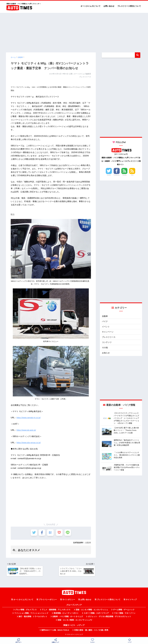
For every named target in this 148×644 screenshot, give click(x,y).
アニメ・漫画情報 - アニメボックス (56, 610)
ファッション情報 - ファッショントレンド (31, 614)
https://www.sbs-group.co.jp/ (29, 443)
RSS (132, 175)
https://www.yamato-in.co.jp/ (29, 418)
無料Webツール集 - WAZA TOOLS (55, 631)
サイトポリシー (69, 600)
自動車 (88, 543)
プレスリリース (109, 337)
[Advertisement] (74, 31)
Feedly (124, 175)
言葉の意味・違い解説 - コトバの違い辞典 (91, 631)
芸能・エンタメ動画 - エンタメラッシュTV (75, 620)
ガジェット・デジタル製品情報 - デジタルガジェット (110, 617)
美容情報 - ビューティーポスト (66, 614)
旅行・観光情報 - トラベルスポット (33, 617)
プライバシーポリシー (48, 600)
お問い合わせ (109, 6)
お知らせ (106, 353)
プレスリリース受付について (129, 6)
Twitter (109, 175)
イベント (106, 327)
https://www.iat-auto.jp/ (26, 430)
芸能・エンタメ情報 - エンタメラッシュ (92, 610)
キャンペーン (108, 332)
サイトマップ (131, 600)
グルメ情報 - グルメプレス (26, 610)
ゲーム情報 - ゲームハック (124, 610)
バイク (105, 322)
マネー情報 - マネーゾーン (125, 614)
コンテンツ (107, 343)
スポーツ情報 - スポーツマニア (96, 614)
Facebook (117, 175)
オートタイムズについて (91, 6)
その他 (105, 348)
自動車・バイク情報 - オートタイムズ (68, 617)
